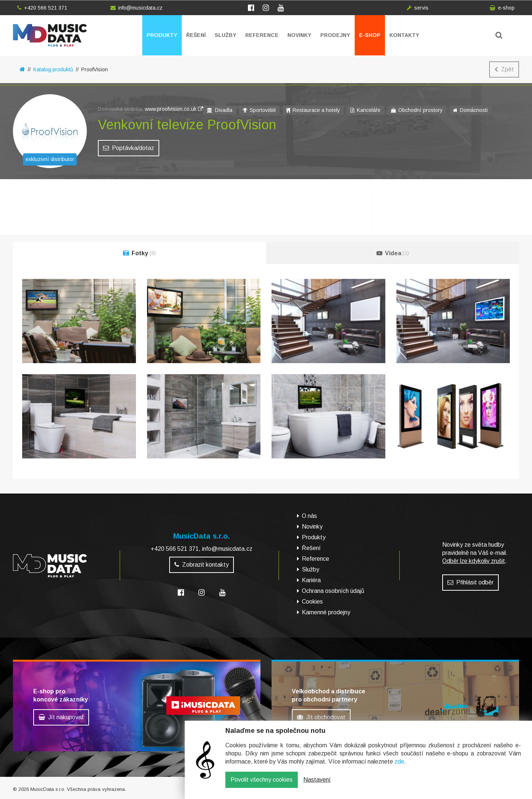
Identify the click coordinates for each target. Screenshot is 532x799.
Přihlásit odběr (470, 582)
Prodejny (335, 35)
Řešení (196, 35)
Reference (262, 35)
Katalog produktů (53, 69)
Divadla (220, 110)
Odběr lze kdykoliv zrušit (474, 561)
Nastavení (317, 785)
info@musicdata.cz (137, 8)
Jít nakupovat (61, 717)
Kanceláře (365, 110)
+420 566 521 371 (42, 8)
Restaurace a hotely (313, 110)
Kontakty (404, 35)
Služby (226, 35)
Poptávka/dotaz (129, 148)
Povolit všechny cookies (262, 785)
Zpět (504, 69)
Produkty (162, 35)
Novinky (299, 35)
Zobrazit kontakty (202, 565)
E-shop (370, 35)
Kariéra (311, 580)
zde (399, 767)
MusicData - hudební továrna (50, 35)
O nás (309, 516)
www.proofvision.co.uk (174, 109)
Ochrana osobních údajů (333, 591)
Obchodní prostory (417, 110)
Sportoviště (259, 110)
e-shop (502, 8)
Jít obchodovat (321, 717)
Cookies (312, 602)
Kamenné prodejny (326, 612)
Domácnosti (470, 110)
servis (418, 8)
